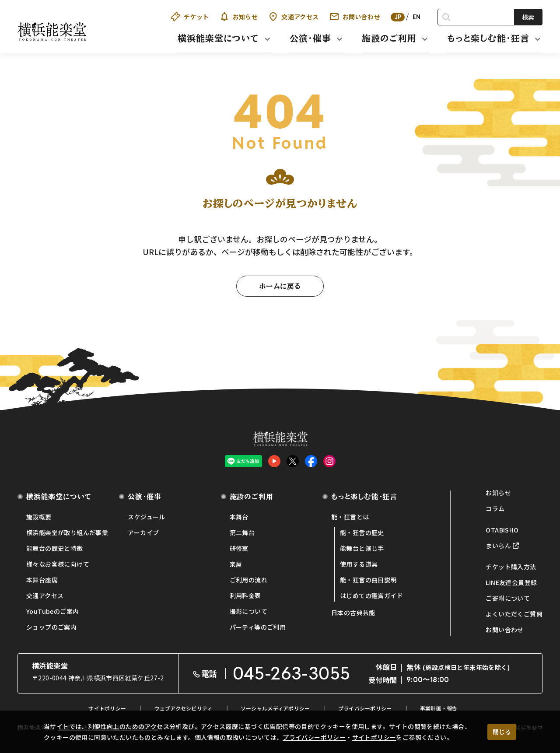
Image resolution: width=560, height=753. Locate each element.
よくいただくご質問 (514, 614)
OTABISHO (502, 530)
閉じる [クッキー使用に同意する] (502, 732)
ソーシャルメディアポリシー (275, 708)
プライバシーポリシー (314, 737)
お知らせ (239, 17)
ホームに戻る (280, 286)
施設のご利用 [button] (389, 38)
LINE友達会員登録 (511, 582)
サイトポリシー (374, 737)
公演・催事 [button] (310, 38)
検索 (528, 17)
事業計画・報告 (439, 708)
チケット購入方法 (511, 567)
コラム (495, 508)
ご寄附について (508, 598)
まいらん (498, 546)
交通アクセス (293, 17)
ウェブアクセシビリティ (183, 708)
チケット (190, 17)
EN (417, 17)
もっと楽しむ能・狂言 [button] (488, 38)
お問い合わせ (355, 17)
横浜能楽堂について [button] (218, 38)
